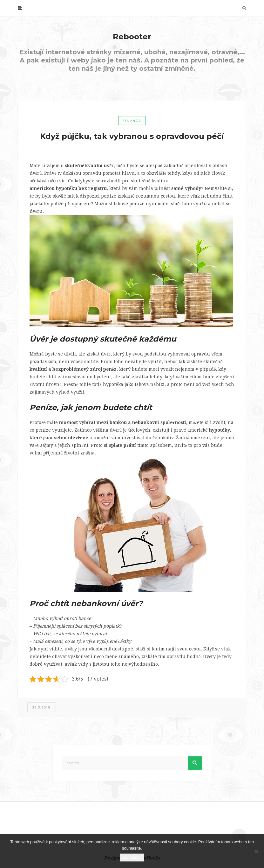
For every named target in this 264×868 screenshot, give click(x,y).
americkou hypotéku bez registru (68, 188)
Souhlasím (132, 857)
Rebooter (132, 37)
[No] (256, 851)
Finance (132, 121)
